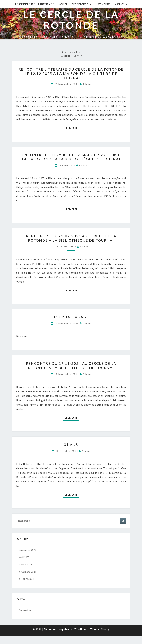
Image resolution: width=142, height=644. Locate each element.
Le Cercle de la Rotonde (35, 4)
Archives (120, 4)
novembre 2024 (27, 572)
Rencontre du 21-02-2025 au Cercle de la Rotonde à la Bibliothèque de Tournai (71, 238)
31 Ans (71, 445)
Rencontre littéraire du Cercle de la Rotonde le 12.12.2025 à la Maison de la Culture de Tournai (71, 74)
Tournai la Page (71, 317)
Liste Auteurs (103, 4)
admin (87, 84)
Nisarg (105, 629)
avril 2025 (24, 557)
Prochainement (80, 4)
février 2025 (25, 564)
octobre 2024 (26, 579)
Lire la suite (72, 128)
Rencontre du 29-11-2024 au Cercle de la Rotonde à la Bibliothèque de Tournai (71, 365)
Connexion (25, 610)
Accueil (63, 4)
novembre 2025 (27, 550)
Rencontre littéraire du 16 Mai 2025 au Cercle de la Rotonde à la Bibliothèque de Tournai (71, 157)
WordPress (81, 629)
